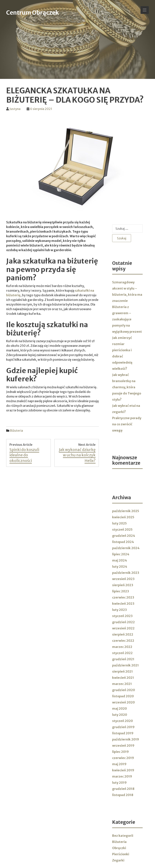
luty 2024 (120, 567)
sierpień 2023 (123, 585)
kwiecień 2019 (123, 770)
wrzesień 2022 (123, 628)
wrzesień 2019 (123, 746)
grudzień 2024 (124, 536)
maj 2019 (119, 764)
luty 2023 (119, 610)
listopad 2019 (123, 733)
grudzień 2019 (123, 727)
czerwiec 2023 (123, 597)
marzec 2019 (122, 776)
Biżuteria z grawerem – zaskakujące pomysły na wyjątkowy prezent (127, 319)
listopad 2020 (123, 696)
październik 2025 (126, 511)
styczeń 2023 (122, 616)
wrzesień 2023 (123, 579)
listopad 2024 (123, 542)
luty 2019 (119, 783)
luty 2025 (119, 523)
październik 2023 (126, 573)
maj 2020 (119, 708)
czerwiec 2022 (123, 641)
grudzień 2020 (124, 690)
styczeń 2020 (122, 721)
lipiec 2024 (121, 554)
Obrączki (119, 848)
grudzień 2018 (123, 789)
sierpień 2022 (123, 634)
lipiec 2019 (120, 752)
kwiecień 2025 (123, 517)
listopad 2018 (123, 795)
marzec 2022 (122, 647)
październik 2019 (126, 739)
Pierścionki (121, 854)
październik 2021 (125, 665)
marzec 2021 (122, 684)
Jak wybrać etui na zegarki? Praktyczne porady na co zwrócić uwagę (127, 418)
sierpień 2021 (122, 671)
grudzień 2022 (123, 622)
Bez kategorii (123, 836)
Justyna (15, 109)
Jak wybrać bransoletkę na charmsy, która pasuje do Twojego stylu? (127, 387)
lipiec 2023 (121, 591)
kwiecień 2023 (123, 604)
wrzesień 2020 (123, 702)
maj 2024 (120, 560)
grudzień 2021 (123, 659)
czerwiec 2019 (123, 758)
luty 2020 (120, 715)
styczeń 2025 (122, 529)
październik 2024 (126, 548)
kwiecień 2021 (123, 678)
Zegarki (118, 860)
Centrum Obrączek (33, 13)
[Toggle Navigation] (145, 10)
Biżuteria (16, 431)
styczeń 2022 (122, 653)
